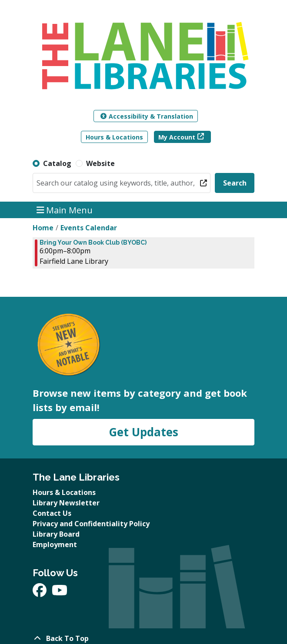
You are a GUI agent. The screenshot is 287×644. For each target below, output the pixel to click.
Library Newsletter (66, 503)
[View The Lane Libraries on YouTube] (60, 593)
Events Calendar (89, 228)
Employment (55, 544)
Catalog (57, 163)
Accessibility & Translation (147, 116)
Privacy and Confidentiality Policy (91, 524)
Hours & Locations (114, 137)
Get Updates (143, 432)
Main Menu (65, 210)
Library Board (56, 534)
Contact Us (52, 513)
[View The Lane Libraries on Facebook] (40, 593)
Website (100, 163)
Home (43, 228)
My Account (177, 137)
